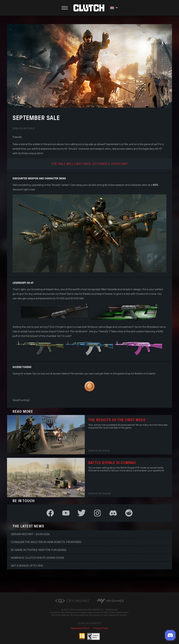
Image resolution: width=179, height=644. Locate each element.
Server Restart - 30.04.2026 (30, 534)
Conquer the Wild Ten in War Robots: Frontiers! (46, 542)
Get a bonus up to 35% (27, 566)
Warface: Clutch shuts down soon (37, 558)
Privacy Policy (101, 628)
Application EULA (80, 628)
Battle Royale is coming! (112, 463)
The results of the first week (117, 420)
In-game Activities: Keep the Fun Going (39, 550)
